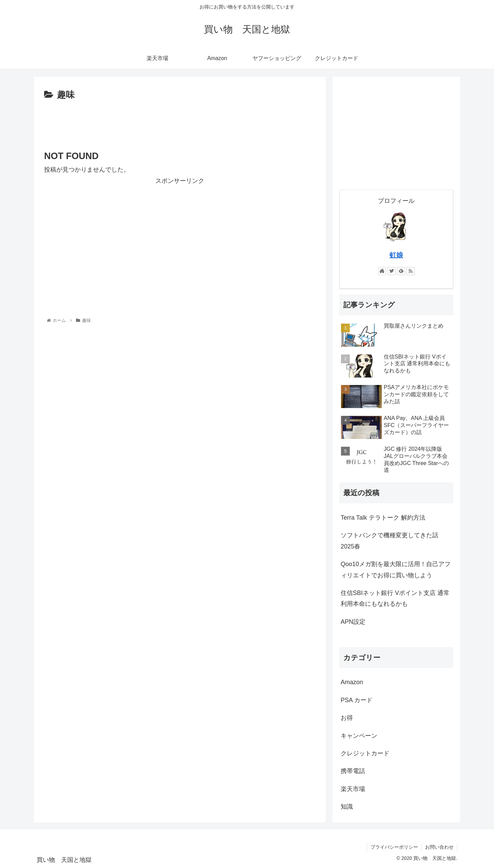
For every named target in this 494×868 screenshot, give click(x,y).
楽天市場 (353, 789)
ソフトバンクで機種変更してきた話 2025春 (389, 541)
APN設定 (353, 622)
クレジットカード (365, 753)
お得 (347, 718)
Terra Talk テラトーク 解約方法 (383, 518)
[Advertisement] (180, 121)
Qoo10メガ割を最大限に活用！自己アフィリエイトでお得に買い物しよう (396, 570)
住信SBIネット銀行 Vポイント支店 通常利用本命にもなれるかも (395, 598)
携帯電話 (353, 771)
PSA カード (357, 700)
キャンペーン (359, 736)
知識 (347, 807)
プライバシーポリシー (394, 847)
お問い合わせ (439, 847)
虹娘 (396, 255)
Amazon (352, 682)
